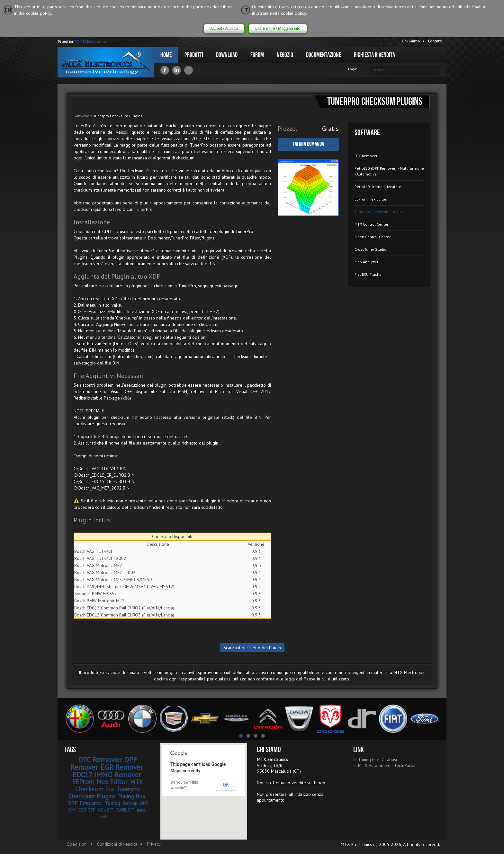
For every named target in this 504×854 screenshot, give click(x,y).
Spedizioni (77, 844)
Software (81, 116)
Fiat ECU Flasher (369, 274)
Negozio (285, 55)
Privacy (154, 844)
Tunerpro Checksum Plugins (379, 212)
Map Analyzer (366, 262)
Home (166, 55)
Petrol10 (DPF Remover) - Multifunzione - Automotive (389, 171)
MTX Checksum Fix (109, 786)
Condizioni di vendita (117, 844)
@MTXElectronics (91, 41)
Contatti (435, 41)
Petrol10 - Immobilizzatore (378, 187)
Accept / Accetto (224, 29)
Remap (130, 803)
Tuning (113, 803)
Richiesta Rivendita (374, 55)
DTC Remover (366, 156)
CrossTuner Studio (370, 249)
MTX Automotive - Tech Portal (387, 765)
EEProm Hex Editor (370, 199)
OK (226, 785)
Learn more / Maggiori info (278, 29)
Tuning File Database (378, 760)
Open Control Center (373, 237)
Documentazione (324, 55)
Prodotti (194, 55)
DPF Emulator (85, 803)
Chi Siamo (411, 41)
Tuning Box (132, 796)
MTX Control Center (371, 224)
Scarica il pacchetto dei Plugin (252, 648)
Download (227, 55)
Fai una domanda (308, 144)
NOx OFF (106, 810)
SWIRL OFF (125, 810)
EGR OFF (87, 810)
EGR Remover (122, 767)
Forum (257, 55)
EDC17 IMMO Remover (107, 775)
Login (353, 69)
